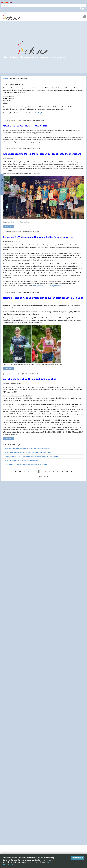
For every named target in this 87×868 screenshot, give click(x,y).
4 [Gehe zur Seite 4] (37, 471)
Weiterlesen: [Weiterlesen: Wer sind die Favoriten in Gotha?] (8, 439)
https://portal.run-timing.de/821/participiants (47, 286)
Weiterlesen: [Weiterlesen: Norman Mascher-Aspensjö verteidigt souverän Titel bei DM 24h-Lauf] (8, 369)
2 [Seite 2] (29, 471)
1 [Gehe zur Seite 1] (24, 471)
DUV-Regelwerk (40, 113)
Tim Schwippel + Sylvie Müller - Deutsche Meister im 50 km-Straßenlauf (26, 464)
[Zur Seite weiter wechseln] (67, 472)
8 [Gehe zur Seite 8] (54, 471)
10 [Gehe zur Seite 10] (62, 471)
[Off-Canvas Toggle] (84, 17)
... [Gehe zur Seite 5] (41, 471)
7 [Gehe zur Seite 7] (49, 471)
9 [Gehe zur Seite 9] (58, 471)
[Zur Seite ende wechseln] (72, 472)
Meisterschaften (16, 120)
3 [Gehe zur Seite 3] (33, 471)
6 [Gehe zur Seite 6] (45, 471)
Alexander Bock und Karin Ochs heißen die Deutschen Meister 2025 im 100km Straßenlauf (31, 456)
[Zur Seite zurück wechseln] (20, 472)
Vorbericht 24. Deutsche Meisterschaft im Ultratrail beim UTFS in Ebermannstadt (28, 452)
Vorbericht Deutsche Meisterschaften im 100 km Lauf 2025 (22, 460)
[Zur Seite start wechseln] (16, 472)
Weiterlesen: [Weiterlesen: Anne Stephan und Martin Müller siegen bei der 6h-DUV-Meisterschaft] (8, 226)
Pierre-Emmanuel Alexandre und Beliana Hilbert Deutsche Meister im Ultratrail (28, 449)
